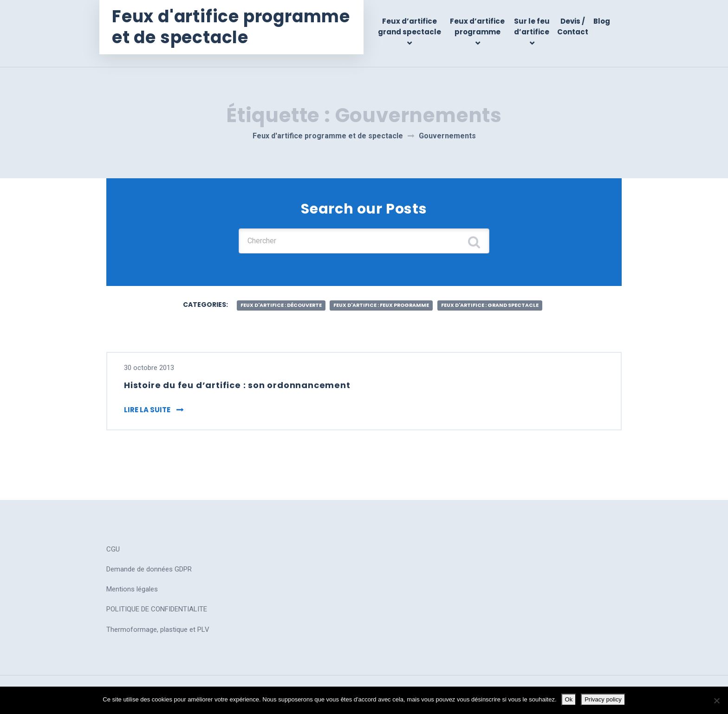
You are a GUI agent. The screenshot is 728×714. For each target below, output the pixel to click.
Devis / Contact (573, 26)
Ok (569, 699)
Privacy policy (603, 699)
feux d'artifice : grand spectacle (505, 299)
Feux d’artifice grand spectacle (414, 26)
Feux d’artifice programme (480, 26)
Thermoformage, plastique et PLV (158, 626)
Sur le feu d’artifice (533, 26)
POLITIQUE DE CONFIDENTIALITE (157, 606)
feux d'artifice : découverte (266, 299)
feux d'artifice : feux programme (381, 299)
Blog (602, 21)
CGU (113, 546)
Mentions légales (132, 586)
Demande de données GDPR (149, 566)
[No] (716, 701)
